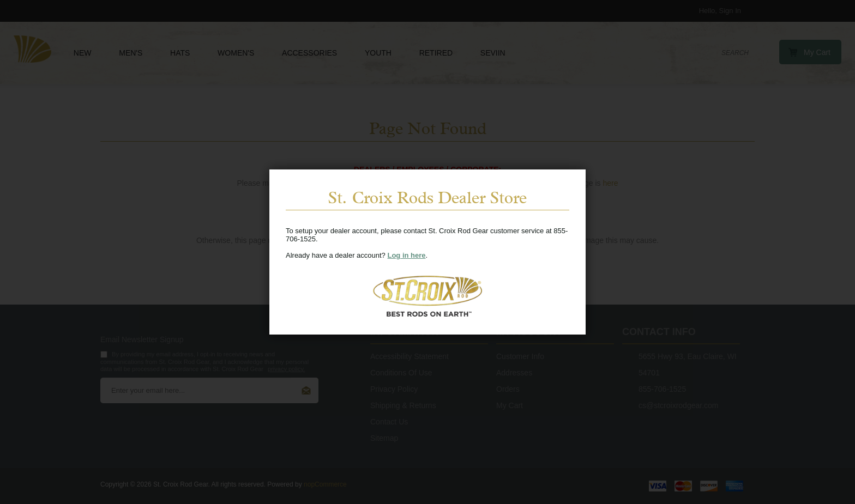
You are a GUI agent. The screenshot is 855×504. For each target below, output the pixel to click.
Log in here (406, 255)
